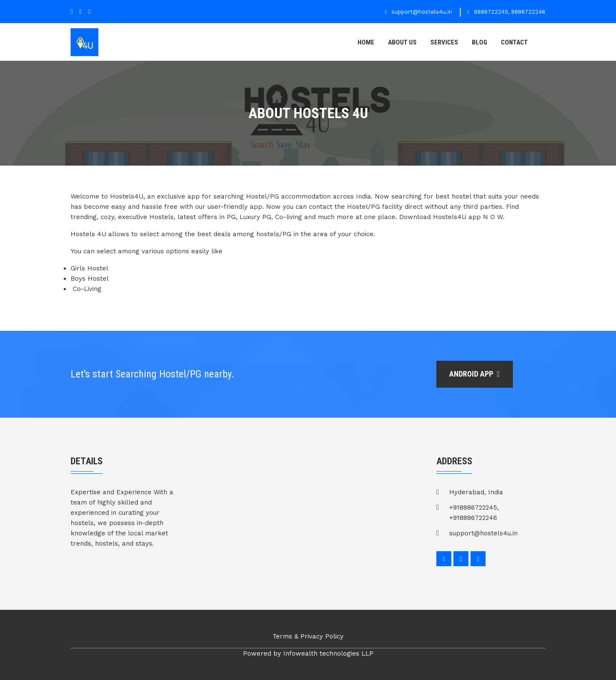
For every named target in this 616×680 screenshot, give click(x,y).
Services (444, 42)
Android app (475, 374)
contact (514, 42)
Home (366, 42)
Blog (480, 42)
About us (402, 42)
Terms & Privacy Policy (308, 636)
